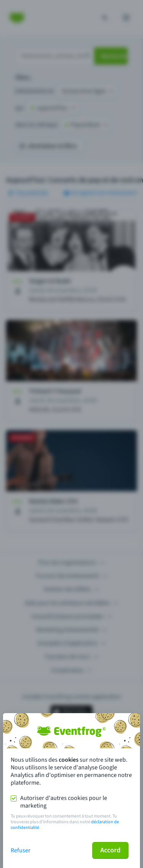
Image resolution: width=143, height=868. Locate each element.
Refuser (21, 850)
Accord (110, 850)
